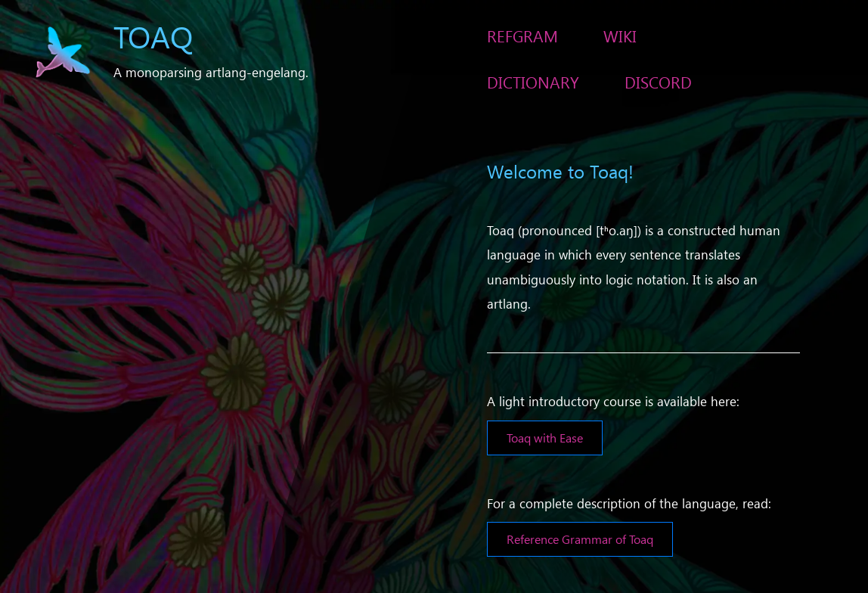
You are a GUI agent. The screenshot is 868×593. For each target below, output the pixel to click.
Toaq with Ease (545, 438)
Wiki (620, 36)
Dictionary (533, 82)
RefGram (522, 36)
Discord (658, 82)
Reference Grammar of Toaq (580, 539)
